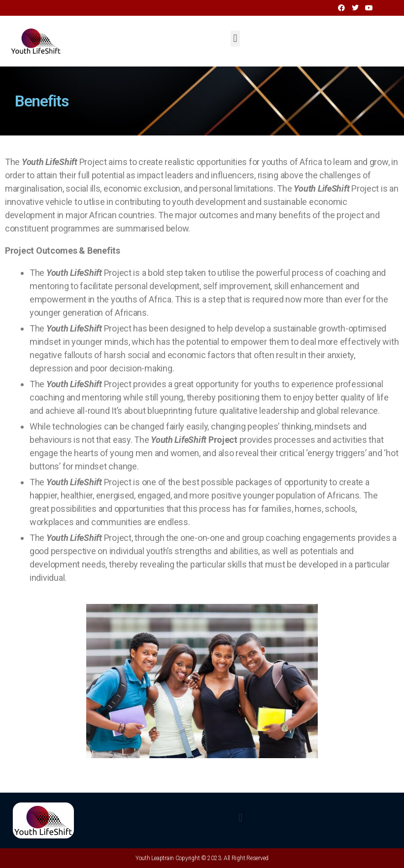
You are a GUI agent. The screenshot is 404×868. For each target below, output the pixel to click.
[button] (235, 39)
